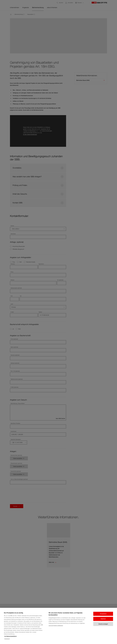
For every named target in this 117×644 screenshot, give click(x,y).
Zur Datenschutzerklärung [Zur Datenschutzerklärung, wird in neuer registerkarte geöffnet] (10, 636)
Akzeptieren (103, 614)
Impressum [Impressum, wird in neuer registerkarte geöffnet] (7, 639)
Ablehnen (103, 619)
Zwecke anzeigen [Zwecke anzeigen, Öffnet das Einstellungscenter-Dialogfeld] (103, 624)
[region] (58, 626)
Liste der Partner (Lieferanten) (56, 626)
